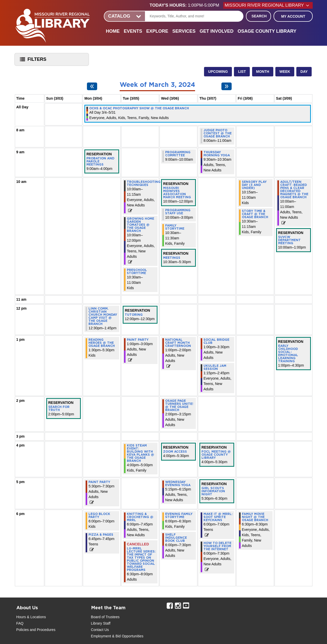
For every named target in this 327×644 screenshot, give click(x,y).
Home (113, 31)
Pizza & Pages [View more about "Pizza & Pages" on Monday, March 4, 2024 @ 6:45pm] (101, 535)
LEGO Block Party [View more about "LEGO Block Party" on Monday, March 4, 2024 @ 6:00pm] (99, 516)
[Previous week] (92, 86)
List (242, 72)
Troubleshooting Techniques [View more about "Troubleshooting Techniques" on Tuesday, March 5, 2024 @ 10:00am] (144, 183)
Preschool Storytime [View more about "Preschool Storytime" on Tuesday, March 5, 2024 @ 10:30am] (137, 272)
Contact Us (100, 630)
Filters (32, 61)
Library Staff (101, 623)
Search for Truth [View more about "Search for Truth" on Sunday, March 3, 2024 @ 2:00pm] (59, 408)
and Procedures (42, 630)
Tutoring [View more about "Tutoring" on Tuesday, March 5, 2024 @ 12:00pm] (134, 315)
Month (263, 72)
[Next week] (227, 86)
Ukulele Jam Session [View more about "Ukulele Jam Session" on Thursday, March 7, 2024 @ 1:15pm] (215, 367)
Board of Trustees (105, 617)
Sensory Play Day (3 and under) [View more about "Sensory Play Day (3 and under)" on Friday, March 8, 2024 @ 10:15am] (254, 185)
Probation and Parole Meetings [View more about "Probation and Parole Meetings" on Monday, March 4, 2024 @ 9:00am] (100, 161)
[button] (186, 5)
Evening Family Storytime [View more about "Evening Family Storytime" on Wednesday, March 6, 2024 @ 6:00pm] (179, 516)
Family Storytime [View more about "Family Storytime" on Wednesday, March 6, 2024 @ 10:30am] (175, 227)
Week (285, 72)
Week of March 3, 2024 (157, 85)
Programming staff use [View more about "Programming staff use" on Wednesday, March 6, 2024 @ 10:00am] (178, 212)
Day (304, 72)
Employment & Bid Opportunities (117, 636)
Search (259, 16)
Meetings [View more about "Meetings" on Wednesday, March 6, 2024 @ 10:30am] (172, 258)
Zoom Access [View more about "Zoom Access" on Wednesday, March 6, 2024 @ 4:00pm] (175, 452)
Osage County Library (267, 31)
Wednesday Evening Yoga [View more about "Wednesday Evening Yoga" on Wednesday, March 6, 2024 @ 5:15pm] (178, 484)
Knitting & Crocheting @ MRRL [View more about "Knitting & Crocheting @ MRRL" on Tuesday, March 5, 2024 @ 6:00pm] (140, 517)
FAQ (20, 623)
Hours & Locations (31, 617)
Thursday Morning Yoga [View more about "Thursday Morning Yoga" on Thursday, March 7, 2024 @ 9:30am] (217, 154)
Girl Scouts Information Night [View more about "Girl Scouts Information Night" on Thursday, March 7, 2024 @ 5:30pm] (213, 491)
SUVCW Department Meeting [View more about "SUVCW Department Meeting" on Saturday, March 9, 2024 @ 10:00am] (289, 240)
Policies (23, 630)
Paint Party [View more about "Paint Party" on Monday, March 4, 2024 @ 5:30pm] (99, 482)
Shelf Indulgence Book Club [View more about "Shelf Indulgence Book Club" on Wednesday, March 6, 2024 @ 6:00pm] (176, 538)
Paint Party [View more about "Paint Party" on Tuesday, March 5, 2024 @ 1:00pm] (138, 340)
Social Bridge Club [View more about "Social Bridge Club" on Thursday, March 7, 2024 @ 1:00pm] (216, 341)
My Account (293, 16)
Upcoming (218, 72)
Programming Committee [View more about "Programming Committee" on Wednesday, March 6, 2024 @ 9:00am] (178, 154)
